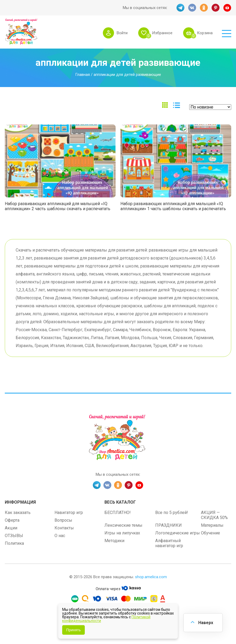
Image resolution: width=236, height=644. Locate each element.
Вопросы (63, 520)
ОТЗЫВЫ (14, 536)
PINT (216, 8)
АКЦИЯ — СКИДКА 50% (214, 515)
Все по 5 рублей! (172, 513)
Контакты (64, 528)
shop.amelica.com (151, 577)
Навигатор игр (69, 513)
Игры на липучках (122, 533)
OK (204, 8)
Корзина (205, 33)
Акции (11, 528)
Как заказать (18, 513)
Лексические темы (123, 525)
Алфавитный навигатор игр (169, 543)
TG (180, 8)
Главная (83, 75)
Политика (14, 543)
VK (192, 8)
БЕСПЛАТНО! (118, 513)
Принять (73, 630)
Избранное (162, 33)
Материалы (212, 525)
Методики (114, 541)
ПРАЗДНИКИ (168, 525)
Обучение (210, 533)
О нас (60, 536)
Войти (122, 33)
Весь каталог (120, 502)
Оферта (12, 520)
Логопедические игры (178, 533)
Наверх (206, 623)
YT (227, 8)
